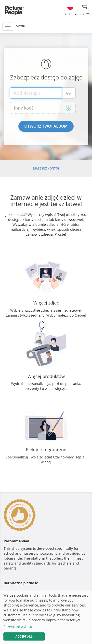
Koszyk (85, 10)
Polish (70, 10)
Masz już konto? (46, 168)
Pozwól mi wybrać (18, 627)
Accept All (24, 636)
